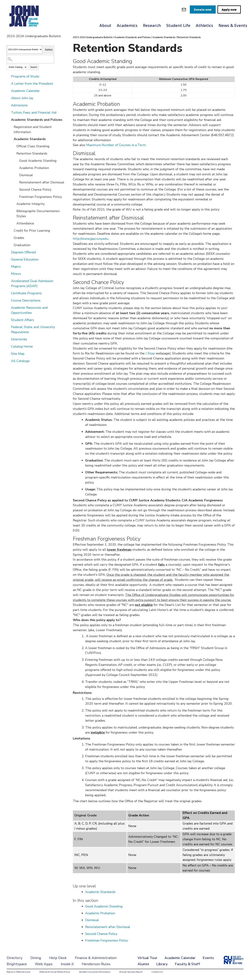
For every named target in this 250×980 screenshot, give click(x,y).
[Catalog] (24, 50)
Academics (127, 25)
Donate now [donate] (203, 10)
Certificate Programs (26, 293)
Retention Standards (32, 153)
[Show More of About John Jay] (8, 98)
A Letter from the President (32, 84)
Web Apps (44, 964)
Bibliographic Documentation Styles (38, 214)
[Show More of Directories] (8, 339)
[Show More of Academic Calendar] (8, 91)
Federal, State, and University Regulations (33, 329)
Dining (36, 958)
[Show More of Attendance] (14, 223)
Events (208, 958)
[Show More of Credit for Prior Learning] (11, 230)
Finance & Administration (96, 958)
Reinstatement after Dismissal (42, 182)
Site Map (18, 354)
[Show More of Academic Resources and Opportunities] (8, 307)
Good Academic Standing (38, 161)
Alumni (143, 964)
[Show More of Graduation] (11, 245)
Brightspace (17, 964)
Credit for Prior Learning (32, 231)
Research (152, 25)
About (105, 25)
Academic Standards (30, 139)
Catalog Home (22, 346)
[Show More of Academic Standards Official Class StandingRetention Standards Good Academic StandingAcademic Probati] (11, 139)
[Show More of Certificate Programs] (8, 293)
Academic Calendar (25, 91)
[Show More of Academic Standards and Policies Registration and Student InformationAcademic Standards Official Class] (8, 120)
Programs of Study (25, 76)
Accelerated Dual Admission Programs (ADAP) (32, 283)
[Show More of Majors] (8, 266)
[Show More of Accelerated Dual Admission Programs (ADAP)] (8, 281)
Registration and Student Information (33, 129)
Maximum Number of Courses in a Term (116, 145)
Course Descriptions (26, 300)
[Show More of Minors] (8, 274)
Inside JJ (67, 964)
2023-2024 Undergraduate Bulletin (93, 37)
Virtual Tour (147, 958)
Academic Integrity (31, 204)
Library (162, 964)
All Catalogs (20, 361)
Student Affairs (23, 320)
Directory (14, 958)
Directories (19, 339)
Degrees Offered (23, 252)
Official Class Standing (33, 146)
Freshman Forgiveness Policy (40, 197)
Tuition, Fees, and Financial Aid (34, 112)
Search (34, 67)
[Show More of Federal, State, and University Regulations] (8, 327)
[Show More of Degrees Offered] (8, 252)
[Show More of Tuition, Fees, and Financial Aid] (8, 112)
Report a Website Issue (18, 972)
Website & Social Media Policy (55, 972)
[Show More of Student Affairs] (8, 320)
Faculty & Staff (187, 964)
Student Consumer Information (95, 972)
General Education (25, 259)
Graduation (22, 245)
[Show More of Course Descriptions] (8, 300)
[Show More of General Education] (8, 259)
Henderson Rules (96, 964)
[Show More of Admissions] (8, 105)
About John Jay (22, 98)
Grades (19, 238)
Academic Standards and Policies (37, 120)
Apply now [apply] (229, 10)
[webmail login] (184, 9)
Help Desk (58, 958)
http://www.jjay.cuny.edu (91, 239)
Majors (16, 266)
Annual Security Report (131, 972)
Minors (16, 274)
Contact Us (157, 972)
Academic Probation (34, 168)
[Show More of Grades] (11, 238)
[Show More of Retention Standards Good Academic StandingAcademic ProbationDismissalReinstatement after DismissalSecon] (14, 153)
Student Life (178, 25)
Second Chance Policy (35, 190)
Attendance (25, 223)
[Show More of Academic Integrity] (14, 204)
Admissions (19, 105)
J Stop (151, 353)
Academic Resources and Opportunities (29, 310)
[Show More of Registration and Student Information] (11, 127)
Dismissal (26, 175)
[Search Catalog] (30, 59)
